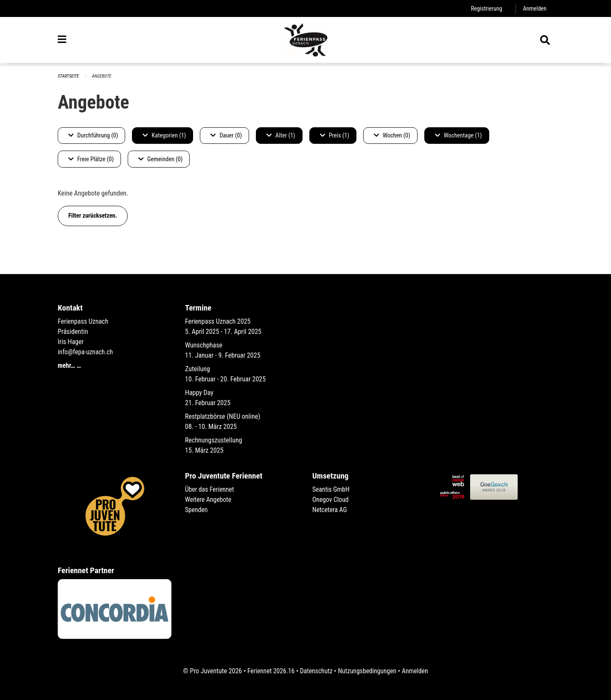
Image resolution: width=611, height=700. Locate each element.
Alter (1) (281, 136)
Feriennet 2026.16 (269, 671)
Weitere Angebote (209, 500)
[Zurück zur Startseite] (305, 42)
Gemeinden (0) (160, 159)
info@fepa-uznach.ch (86, 352)
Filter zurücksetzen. (93, 216)
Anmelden (534, 8)
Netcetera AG (330, 510)
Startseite (69, 76)
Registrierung (486, 8)
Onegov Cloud (331, 500)
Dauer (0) (226, 136)
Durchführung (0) (93, 136)
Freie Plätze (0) (91, 159)
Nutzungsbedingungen (368, 671)
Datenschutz (316, 671)
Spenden (197, 510)
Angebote (102, 76)
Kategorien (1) (164, 136)
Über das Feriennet (210, 489)
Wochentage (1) (458, 136)
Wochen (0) (392, 136)
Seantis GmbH (331, 489)
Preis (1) (335, 136)
